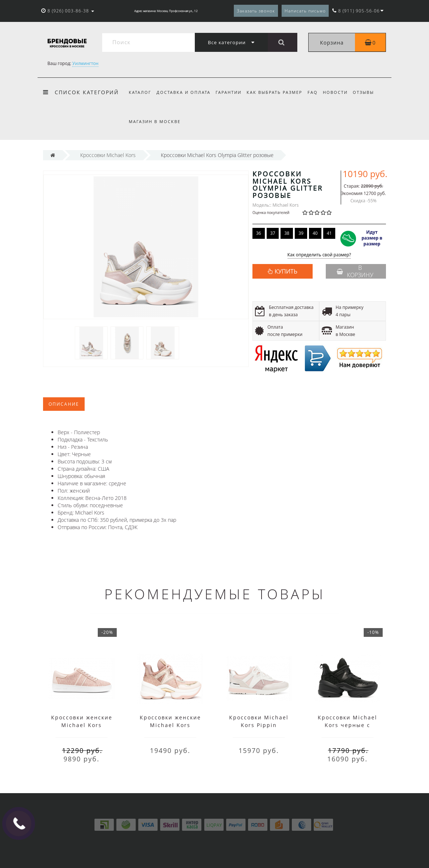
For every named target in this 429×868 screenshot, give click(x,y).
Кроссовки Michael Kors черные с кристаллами (347, 725)
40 (315, 233)
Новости (341, 92)
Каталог (140, 92)
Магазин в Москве (155, 121)
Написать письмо (305, 11)
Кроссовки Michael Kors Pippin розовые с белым (259, 725)
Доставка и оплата (185, 92)
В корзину (355, 271)
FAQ (317, 92)
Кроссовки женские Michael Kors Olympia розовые (170, 725)
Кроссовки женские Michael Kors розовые (82, 725)
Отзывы (370, 92)
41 (329, 233)
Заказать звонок (256, 11)
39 (301, 233)
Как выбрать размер (278, 92)
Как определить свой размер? (319, 255)
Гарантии (231, 92)
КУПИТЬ (286, 271)
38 (287, 233)
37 (273, 233)
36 (259, 233)
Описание (64, 404)
